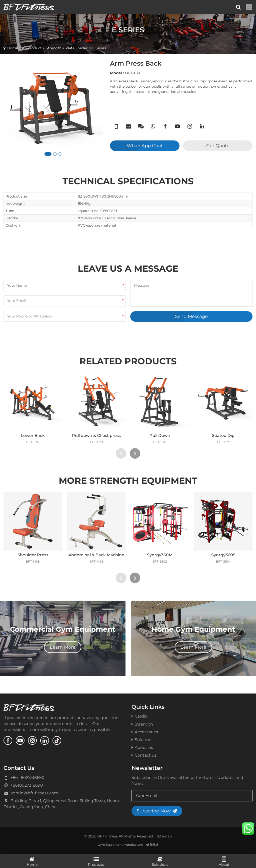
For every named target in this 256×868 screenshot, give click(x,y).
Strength (54, 48)
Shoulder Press (33, 555)
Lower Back (33, 435)
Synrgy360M (160, 555)
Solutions (142, 740)
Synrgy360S (223, 555)
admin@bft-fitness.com (34, 793)
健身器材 (152, 845)
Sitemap (164, 836)
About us (142, 747)
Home (13, 48)
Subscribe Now (157, 811)
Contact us (144, 755)
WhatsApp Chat (145, 146)
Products (96, 861)
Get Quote (218, 146)
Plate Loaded (77, 48)
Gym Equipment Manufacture (120, 845)
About (224, 861)
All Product (32, 48)
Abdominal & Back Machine (96, 555)
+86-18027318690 (27, 777)
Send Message (191, 316)
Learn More (63, 647)
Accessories (145, 732)
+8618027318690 (27, 785)
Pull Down (160, 435)
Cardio (139, 716)
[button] (48, 154)
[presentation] (121, 453)
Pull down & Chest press (96, 435)
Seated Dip (223, 435)
